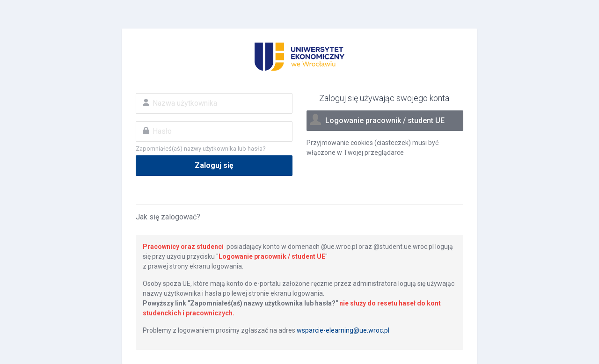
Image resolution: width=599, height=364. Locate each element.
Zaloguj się (214, 165)
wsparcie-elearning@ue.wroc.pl (343, 330)
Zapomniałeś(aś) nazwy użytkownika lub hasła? (201, 149)
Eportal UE (299, 57)
